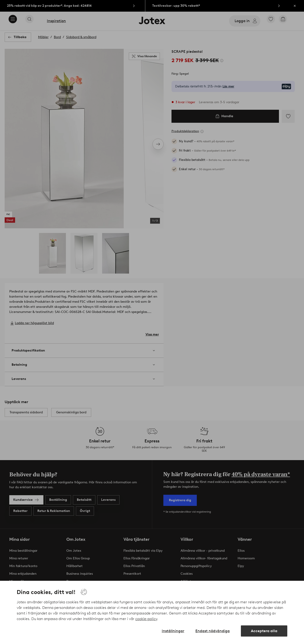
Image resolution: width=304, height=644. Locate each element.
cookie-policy (146, 619)
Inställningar (173, 631)
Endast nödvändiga (213, 631)
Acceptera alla (264, 631)
